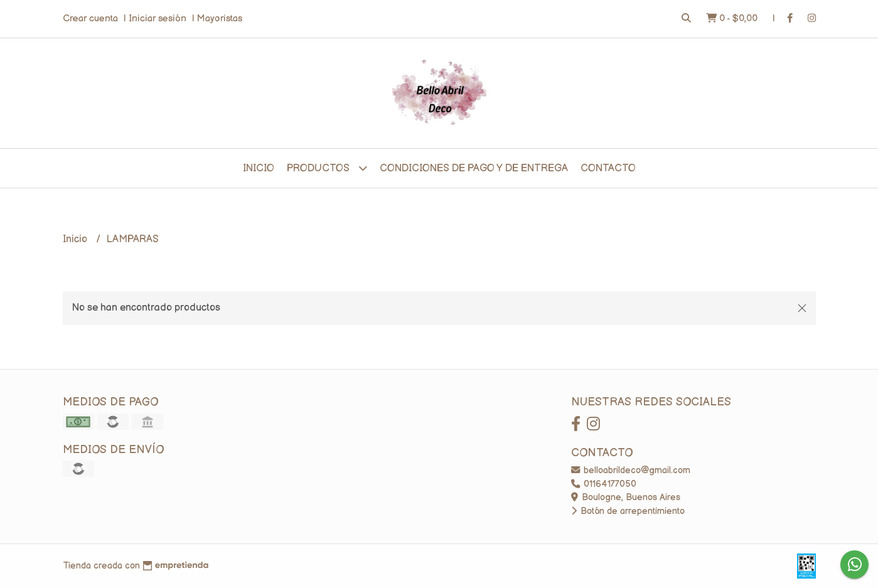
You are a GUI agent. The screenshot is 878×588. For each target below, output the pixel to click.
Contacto (608, 168)
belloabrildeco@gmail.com (631, 470)
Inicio (259, 168)
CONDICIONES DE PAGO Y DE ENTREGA (474, 168)
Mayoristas (220, 19)
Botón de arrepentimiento (628, 511)
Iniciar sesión (158, 19)
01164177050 (604, 484)
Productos (327, 168)
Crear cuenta (90, 19)
